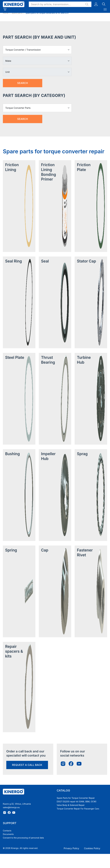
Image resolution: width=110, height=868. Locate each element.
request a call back (27, 765)
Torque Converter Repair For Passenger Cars (78, 809)
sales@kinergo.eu (11, 807)
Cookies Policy (92, 848)
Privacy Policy (71, 848)
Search (23, 83)
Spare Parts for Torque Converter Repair (76, 798)
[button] (60, 4)
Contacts (7, 831)
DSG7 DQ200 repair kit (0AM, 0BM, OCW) (77, 802)
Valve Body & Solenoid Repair (71, 805)
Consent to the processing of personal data (23, 838)
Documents (8, 834)
